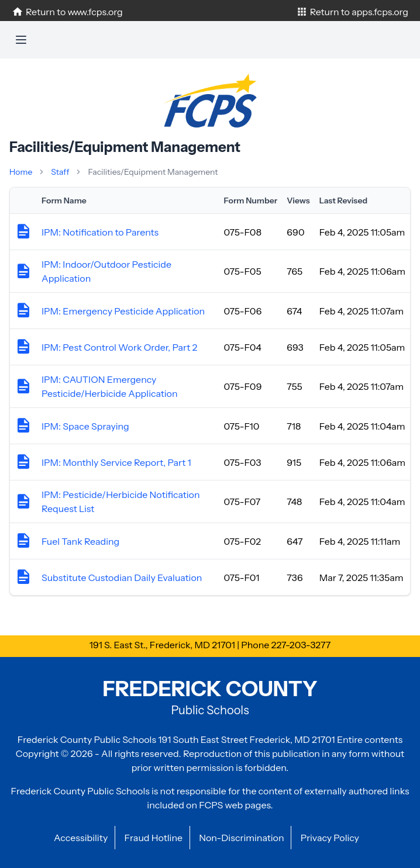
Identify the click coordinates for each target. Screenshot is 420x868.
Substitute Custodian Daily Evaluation (122, 577)
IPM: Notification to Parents (100, 232)
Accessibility (81, 838)
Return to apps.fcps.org (352, 12)
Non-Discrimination (241, 838)
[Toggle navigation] (21, 40)
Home (21, 172)
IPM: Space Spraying (85, 426)
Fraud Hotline (153, 838)
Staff (60, 172)
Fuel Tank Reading (80, 541)
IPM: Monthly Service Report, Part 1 (116, 462)
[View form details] (23, 234)
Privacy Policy (330, 838)
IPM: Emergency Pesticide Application (123, 311)
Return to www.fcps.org (67, 12)
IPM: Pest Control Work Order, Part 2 (119, 347)
